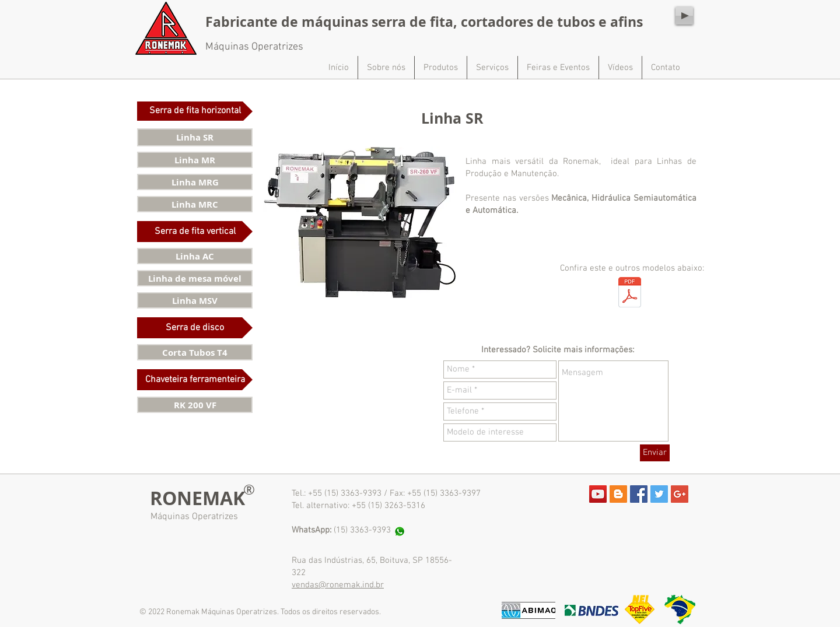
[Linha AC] (195, 256)
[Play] (684, 16)
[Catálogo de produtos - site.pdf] (629, 294)
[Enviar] (655, 453)
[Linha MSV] (195, 300)
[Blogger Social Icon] (618, 494)
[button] (195, 111)
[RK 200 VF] (195, 405)
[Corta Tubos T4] (195, 352)
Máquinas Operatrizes (194, 517)
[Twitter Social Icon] (659, 494)
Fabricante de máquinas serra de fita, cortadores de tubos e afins (424, 22)
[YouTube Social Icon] (598, 494)
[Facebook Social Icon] (639, 494)
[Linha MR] (195, 160)
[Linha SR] (195, 137)
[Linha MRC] (195, 204)
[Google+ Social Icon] (680, 494)
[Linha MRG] (195, 182)
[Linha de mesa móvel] (195, 278)
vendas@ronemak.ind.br (338, 585)
